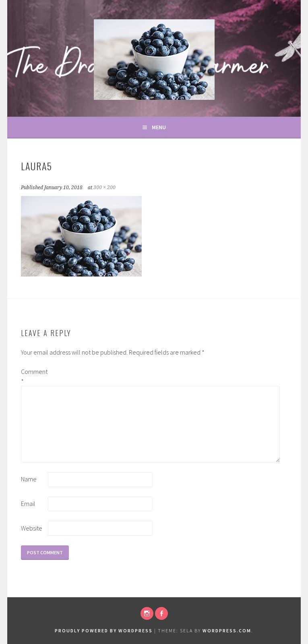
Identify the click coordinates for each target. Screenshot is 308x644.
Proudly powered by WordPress (104, 631)
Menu (159, 127)
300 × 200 (104, 188)
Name (29, 479)
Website (32, 528)
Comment (34, 376)
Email (28, 504)
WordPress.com (227, 631)
